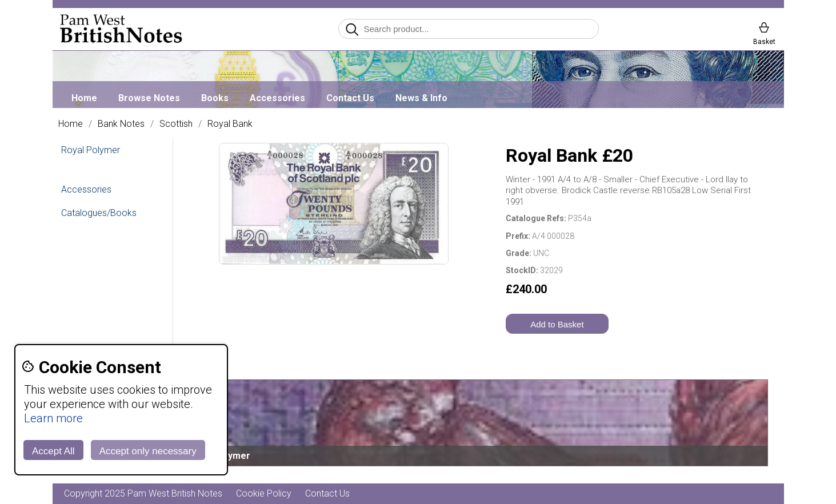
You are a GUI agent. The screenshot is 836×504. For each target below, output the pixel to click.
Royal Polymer (91, 150)
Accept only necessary (148, 451)
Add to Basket (557, 324)
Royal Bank (230, 124)
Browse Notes (149, 98)
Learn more (53, 418)
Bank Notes (121, 124)
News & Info (421, 98)
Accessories (277, 98)
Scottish (176, 124)
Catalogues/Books (99, 213)
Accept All (53, 451)
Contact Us (350, 98)
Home (84, 98)
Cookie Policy (264, 493)
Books (215, 98)
